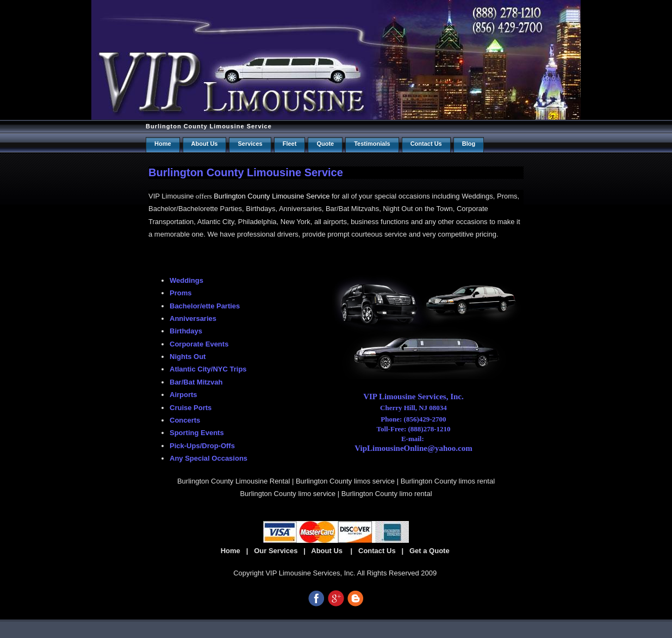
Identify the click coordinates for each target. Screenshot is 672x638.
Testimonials (372, 144)
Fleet (290, 144)
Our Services (276, 551)
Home (163, 144)
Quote (325, 144)
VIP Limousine (171, 196)
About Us (205, 144)
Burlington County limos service (345, 481)
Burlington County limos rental (448, 481)
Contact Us (377, 551)
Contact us (426, 144)
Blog (469, 144)
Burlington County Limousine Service (209, 126)
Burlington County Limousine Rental (234, 481)
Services (250, 144)
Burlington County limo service (288, 494)
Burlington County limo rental (387, 494)
